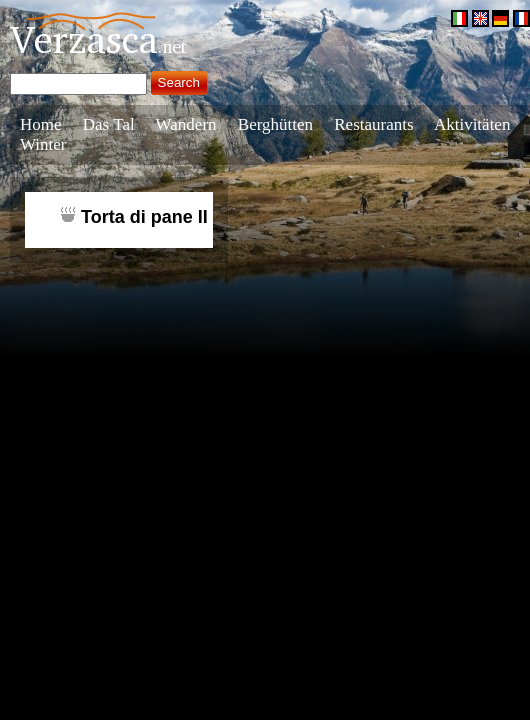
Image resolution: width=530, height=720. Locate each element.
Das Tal (109, 124)
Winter (43, 144)
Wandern (186, 124)
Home (41, 124)
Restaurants (373, 124)
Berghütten (275, 124)
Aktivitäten (472, 124)
